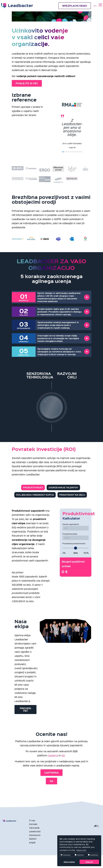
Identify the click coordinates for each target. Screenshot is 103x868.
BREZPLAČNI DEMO (75, 6)
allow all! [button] (89, 862)
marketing (93, 855)
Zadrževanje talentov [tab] (63, 487)
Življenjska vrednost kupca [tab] (35, 495)
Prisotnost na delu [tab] (72, 495)
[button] (63, 152)
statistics (79, 855)
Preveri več (25, 712)
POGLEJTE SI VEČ (27, 83)
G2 (63, 755)
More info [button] (81, 850)
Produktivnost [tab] (33, 487)
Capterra (53, 755)
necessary (66, 855)
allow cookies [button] (69, 862)
